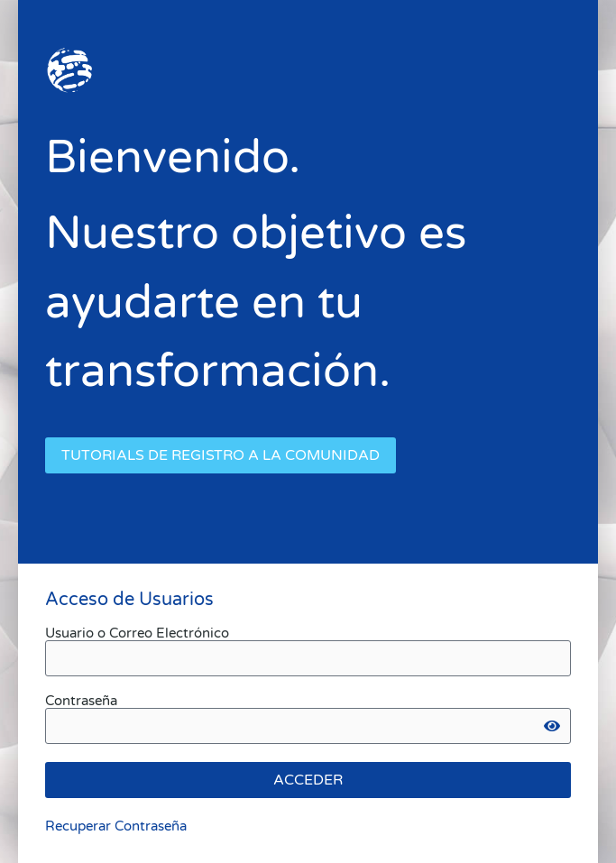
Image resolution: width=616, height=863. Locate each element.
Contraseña (81, 701)
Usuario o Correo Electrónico (137, 633)
